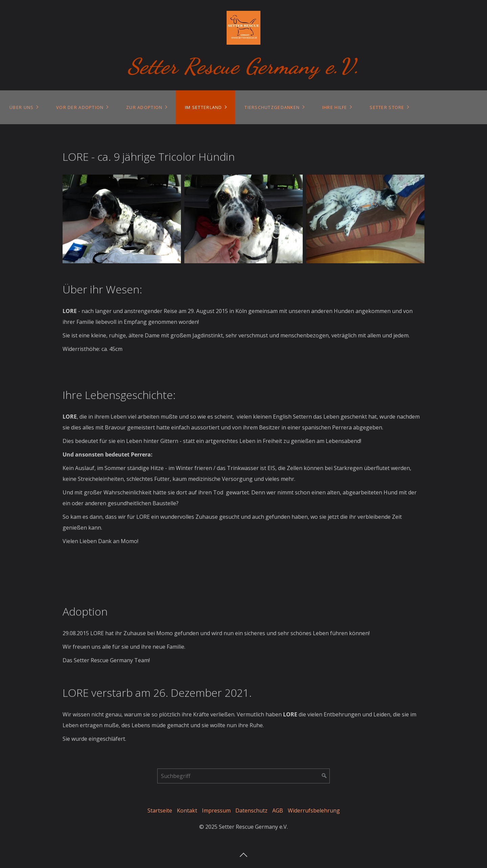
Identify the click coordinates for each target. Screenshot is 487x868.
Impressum (216, 810)
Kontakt (187, 810)
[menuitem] (24, 107)
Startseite (160, 810)
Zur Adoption (144, 107)
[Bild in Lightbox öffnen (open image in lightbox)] (122, 219)
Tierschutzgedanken (272, 107)
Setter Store (387, 107)
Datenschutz (251, 810)
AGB (278, 810)
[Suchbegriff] (243, 776)
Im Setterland (204, 107)
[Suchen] (324, 776)
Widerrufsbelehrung (314, 810)
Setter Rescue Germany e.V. (244, 66)
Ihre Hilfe (335, 107)
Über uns (21, 107)
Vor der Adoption (80, 107)
